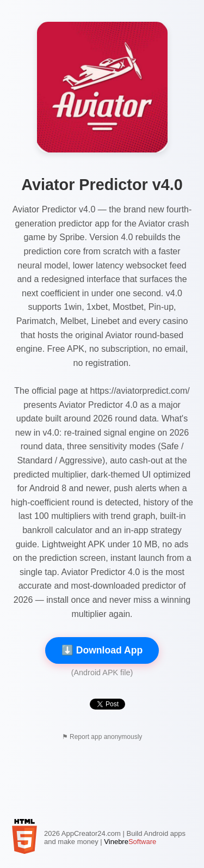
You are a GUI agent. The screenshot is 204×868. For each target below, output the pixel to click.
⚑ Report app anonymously (102, 737)
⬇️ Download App (102, 650)
